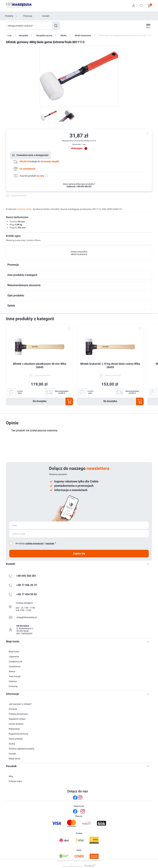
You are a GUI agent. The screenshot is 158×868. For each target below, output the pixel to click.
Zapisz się (79, 553)
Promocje (28, 16)
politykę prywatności (34, 543)
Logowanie (134, 6)
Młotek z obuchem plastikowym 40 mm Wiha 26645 (40, 366)
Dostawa (13, 709)
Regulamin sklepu (17, 719)
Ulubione (13, 681)
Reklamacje (14, 729)
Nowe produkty (16, 739)
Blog (11, 776)
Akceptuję (20, 543)
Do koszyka (40, 401)
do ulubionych (148, 133)
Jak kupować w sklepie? (20, 704)
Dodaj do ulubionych (69, 328)
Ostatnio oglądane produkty (22, 749)
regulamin (50, 543)
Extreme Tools (24, 209)
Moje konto (14, 652)
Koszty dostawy (16, 724)
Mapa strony (15, 759)
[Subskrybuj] (79, 525)
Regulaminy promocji (18, 734)
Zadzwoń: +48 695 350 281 (79, 186)
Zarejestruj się (15, 662)
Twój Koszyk (15, 676)
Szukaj (56, 26)
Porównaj (13, 686)
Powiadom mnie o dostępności (32, 155)
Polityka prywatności (18, 714)
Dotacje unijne (15, 781)
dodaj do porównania (19, 196)
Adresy (12, 671)
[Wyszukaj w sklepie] (29, 26)
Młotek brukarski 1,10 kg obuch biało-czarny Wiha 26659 (110, 366)
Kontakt (46, 16)
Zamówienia (15, 666)
